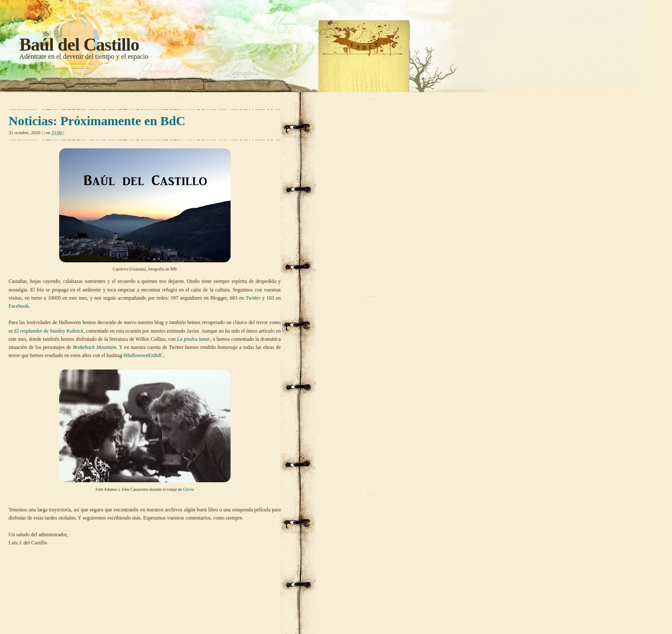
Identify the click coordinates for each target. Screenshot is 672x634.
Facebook (19, 306)
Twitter (253, 298)
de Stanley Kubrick (49, 331)
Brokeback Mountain (94, 347)
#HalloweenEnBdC (143, 355)
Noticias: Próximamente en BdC (97, 121)
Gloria (189, 489)
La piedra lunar (193, 339)
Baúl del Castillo (79, 45)
